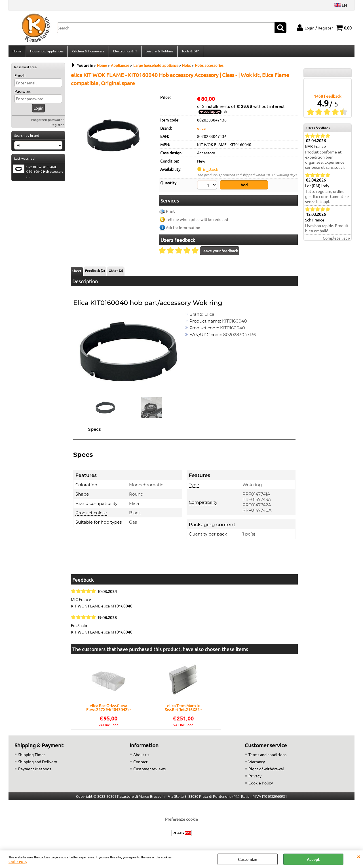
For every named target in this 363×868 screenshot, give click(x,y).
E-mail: (20, 77)
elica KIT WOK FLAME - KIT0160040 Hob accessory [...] (38, 173)
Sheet (77, 272)
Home (17, 52)
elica (201, 130)
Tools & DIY (190, 52)
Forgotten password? (48, 121)
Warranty (257, 763)
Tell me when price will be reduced (197, 221)
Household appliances (47, 52)
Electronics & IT (125, 52)
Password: (23, 93)
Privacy (255, 777)
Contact (141, 763)
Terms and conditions (267, 756)
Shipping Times (32, 756)
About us (141, 756)
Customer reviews (149, 770)
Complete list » (336, 240)
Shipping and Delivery (38, 763)
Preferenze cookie (181, 820)
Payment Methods (35, 770)
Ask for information (183, 229)
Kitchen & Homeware (88, 52)
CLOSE (358, 856)
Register (57, 126)
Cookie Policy (18, 861)
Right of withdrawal (266, 770)
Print (170, 212)
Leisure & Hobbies (159, 52)
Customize (248, 859)
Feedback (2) (95, 272)
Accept (313, 859)
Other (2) (116, 272)
